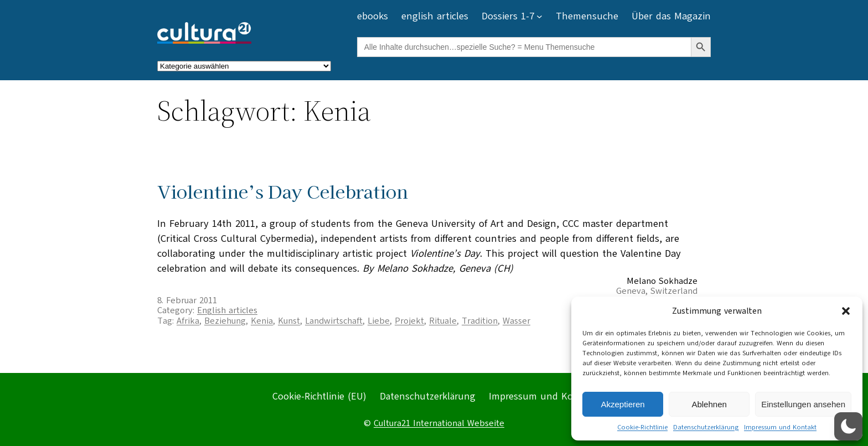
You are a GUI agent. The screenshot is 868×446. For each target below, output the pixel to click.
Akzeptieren (622, 404)
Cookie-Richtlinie (642, 427)
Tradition (480, 321)
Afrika (188, 321)
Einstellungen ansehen (803, 404)
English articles (227, 310)
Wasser (516, 321)
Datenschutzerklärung (706, 427)
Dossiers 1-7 (508, 16)
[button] (846, 311)
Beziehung (225, 321)
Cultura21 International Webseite (439, 423)
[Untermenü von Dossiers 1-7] (539, 16)
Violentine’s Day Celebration (283, 191)
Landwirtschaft (334, 321)
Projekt (409, 321)
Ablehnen (709, 404)
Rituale (443, 321)
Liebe (379, 321)
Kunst (289, 321)
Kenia (262, 321)
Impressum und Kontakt (780, 427)
